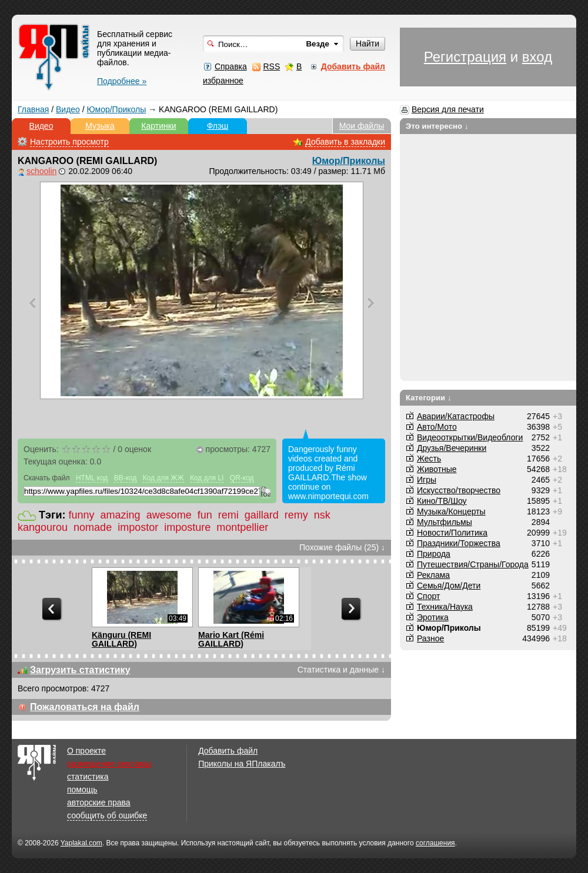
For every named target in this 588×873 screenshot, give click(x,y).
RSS (271, 66)
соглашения (435, 843)
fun (205, 515)
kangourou (43, 527)
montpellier (242, 527)
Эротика (433, 617)
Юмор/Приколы (117, 109)
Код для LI (207, 478)
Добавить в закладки (345, 142)
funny (82, 515)
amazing (121, 515)
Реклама (433, 575)
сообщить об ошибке (107, 815)
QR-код (242, 478)
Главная (33, 109)
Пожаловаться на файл (85, 707)
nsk (322, 515)
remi (228, 515)
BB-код (126, 478)
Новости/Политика (452, 533)
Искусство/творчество (459, 490)
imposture (187, 527)
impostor (138, 527)
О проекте (86, 751)
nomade (93, 527)
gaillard (262, 515)
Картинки (158, 126)
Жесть (429, 459)
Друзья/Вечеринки (452, 448)
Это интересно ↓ (437, 126)
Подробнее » (122, 81)
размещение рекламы (109, 764)
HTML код (92, 478)
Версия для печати (448, 109)
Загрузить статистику (80, 670)
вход (537, 57)
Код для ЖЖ (163, 478)
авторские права (99, 802)
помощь (82, 790)
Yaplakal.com (81, 843)
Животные (437, 469)
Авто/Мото (437, 427)
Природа (434, 554)
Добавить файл (228, 751)
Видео (68, 109)
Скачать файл (47, 478)
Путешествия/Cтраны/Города (473, 564)
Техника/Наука (445, 607)
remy (296, 515)
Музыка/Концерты (451, 511)
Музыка (100, 126)
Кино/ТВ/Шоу (442, 501)
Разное (430, 638)
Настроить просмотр (69, 142)
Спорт (428, 596)
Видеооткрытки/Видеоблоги (470, 437)
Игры (427, 480)
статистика (88, 777)
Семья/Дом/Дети (449, 586)
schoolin (41, 171)
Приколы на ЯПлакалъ (242, 764)
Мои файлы (362, 126)
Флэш (218, 126)
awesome (169, 515)
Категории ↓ (429, 398)
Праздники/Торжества (459, 543)
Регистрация (465, 57)
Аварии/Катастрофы (456, 416)
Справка (231, 66)
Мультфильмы (445, 522)
